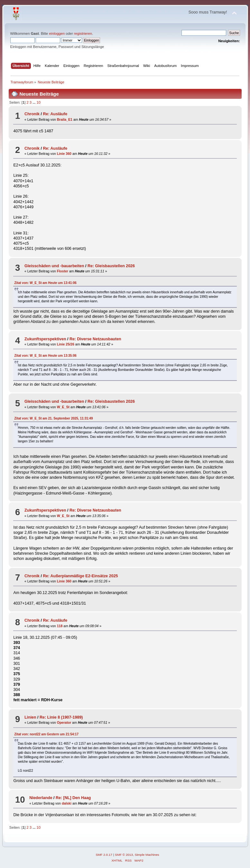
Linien (30, 717)
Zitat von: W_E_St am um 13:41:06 (45, 283)
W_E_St (63, 407)
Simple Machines (147, 855)
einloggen (57, 33)
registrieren (83, 33)
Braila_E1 (65, 119)
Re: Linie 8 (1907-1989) (61, 717)
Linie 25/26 (66, 344)
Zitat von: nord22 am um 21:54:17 (46, 734)
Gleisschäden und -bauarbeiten (54, 266)
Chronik (32, 114)
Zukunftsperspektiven (45, 339)
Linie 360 (64, 154)
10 (39, 102)
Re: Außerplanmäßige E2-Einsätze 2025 (80, 576)
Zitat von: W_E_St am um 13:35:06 (45, 356)
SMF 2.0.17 (104, 855)
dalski (67, 803)
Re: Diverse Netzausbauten (95, 339)
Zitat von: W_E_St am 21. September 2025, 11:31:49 (53, 418)
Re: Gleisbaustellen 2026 (111, 266)
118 (60, 626)
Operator (64, 722)
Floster (63, 271)
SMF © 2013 (124, 855)
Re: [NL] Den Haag (73, 798)
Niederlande (41, 798)
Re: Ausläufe (55, 114)
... (34, 102)
